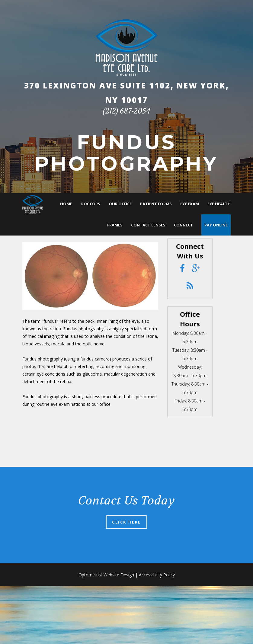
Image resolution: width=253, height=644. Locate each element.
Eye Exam (190, 204)
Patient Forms (156, 204)
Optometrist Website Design (106, 575)
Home (66, 204)
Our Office (120, 204)
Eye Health (219, 204)
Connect (183, 225)
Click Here (126, 522)
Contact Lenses (148, 225)
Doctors (90, 204)
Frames (115, 225)
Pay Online (216, 225)
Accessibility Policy (157, 575)
